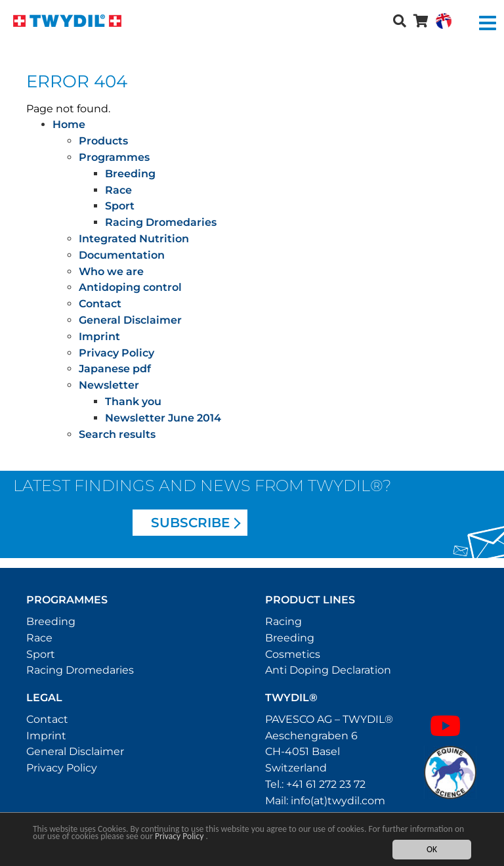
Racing (283, 621)
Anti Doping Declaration (328, 670)
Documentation (122, 255)
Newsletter (109, 385)
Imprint (99, 336)
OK (432, 850)
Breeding (130, 174)
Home (69, 124)
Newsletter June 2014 (163, 418)
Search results (117, 434)
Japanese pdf (115, 369)
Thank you (133, 401)
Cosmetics (293, 654)
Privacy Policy (179, 836)
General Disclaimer (130, 320)
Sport (120, 206)
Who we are (111, 271)
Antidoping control (130, 287)
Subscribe (190, 523)
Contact (100, 304)
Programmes (114, 157)
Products (103, 141)
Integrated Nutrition (134, 239)
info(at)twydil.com (338, 801)
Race (118, 190)
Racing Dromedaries (161, 222)
